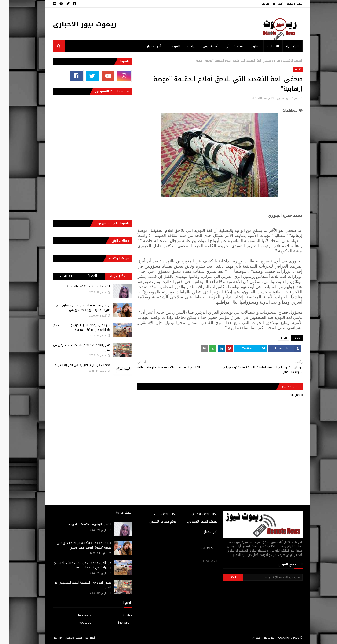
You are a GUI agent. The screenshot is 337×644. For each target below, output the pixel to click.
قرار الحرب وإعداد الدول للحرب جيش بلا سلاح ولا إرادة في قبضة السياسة (73, 327)
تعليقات (57, 276)
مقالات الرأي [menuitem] (226, 46)
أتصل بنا (269, 4)
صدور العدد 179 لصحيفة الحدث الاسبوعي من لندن (73, 347)
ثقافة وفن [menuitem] (202, 46)
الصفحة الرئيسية (284, 61)
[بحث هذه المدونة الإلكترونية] (264, 577)
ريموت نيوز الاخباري (75, 24)
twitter (119, 615)
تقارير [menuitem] (247, 46)
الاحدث (83, 276)
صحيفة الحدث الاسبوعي (193, 522)
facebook (75, 615)
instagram (116, 623)
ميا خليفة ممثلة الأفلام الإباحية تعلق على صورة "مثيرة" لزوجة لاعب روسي (74, 307)
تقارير (268, 61)
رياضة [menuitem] (182, 46)
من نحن (256, 4)
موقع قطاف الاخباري (154, 522)
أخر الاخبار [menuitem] (145, 46)
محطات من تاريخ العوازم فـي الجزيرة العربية (73, 365)
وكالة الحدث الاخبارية (195, 514)
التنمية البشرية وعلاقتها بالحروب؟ (80, 286)
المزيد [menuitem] (167, 46)
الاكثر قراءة (109, 276)
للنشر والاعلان (285, 4)
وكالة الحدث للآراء (156, 514)
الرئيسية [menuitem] (283, 46)
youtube (76, 623)
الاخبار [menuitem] (266, 46)
